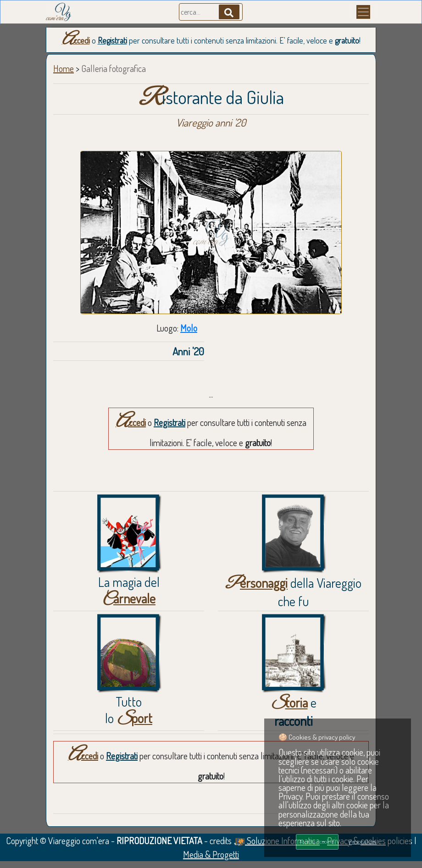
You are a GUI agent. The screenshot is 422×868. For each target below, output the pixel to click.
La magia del (129, 590)
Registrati (112, 40)
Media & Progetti (211, 854)
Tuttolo (129, 710)
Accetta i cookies (317, 841)
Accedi (76, 40)
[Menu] (363, 12)
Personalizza (363, 841)
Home (64, 68)
